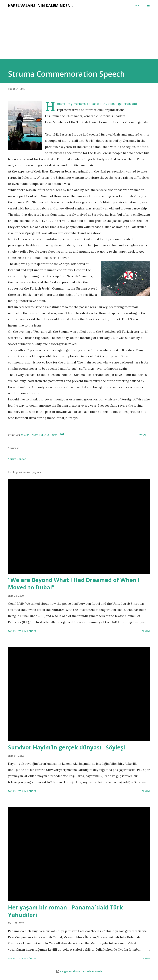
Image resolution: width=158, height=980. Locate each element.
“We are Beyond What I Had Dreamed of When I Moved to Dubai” (74, 584)
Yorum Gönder (17, 459)
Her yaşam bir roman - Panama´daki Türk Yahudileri (65, 911)
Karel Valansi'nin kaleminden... (41, 5)
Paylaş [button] (142, 435)
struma (53, 435)
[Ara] (137, 6)
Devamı (146, 631)
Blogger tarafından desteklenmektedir (79, 971)
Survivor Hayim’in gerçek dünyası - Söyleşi (67, 747)
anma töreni (39, 435)
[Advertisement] (68, 31)
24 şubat (26, 435)
